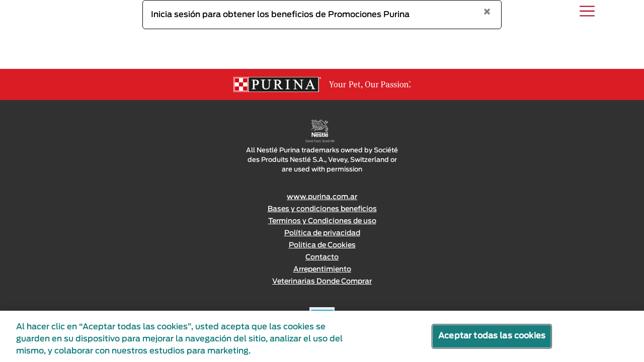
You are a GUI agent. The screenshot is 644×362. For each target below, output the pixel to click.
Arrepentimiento (322, 269)
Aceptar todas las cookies (492, 336)
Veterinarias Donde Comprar (322, 282)
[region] (322, 336)
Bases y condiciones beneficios (322, 209)
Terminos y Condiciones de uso (322, 221)
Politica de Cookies (322, 245)
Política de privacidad (322, 233)
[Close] (487, 13)
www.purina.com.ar (322, 197)
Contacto (322, 257)
